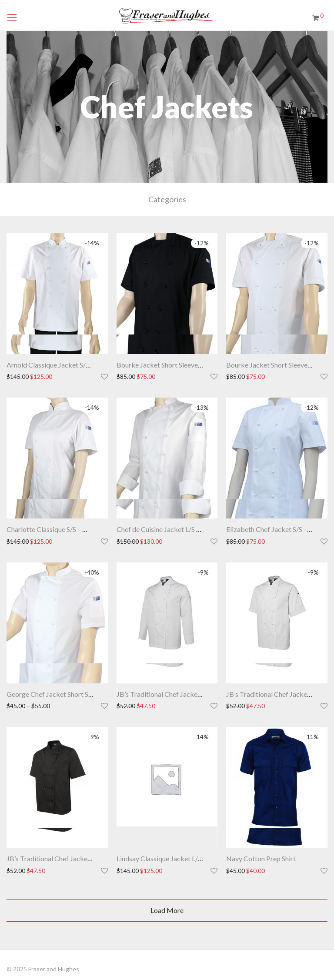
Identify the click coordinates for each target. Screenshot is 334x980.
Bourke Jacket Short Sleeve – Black (169, 365)
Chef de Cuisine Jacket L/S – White (168, 529)
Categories (167, 199)
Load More (167, 910)
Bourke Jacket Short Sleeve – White (279, 365)
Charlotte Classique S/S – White (53, 529)
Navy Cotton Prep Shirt (261, 858)
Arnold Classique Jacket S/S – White (60, 365)
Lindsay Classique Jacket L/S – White (171, 858)
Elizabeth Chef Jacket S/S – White (276, 529)
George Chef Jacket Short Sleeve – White (67, 694)
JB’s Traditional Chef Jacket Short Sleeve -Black (78, 858)
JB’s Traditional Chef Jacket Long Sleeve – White (189, 694)
